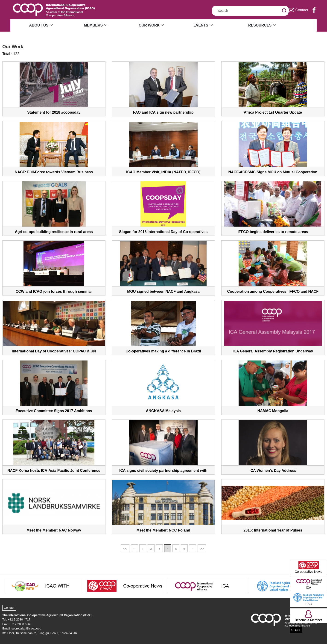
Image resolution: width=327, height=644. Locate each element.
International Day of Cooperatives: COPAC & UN (54, 351)
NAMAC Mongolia (273, 411)
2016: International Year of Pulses (273, 530)
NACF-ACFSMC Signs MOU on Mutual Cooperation (273, 172)
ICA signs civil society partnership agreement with (163, 471)
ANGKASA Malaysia (163, 411)
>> (202, 548)
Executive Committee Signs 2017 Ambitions (54, 411)
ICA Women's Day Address (273, 471)
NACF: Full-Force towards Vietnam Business (54, 172)
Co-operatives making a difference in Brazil (163, 351)
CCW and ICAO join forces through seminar (54, 291)
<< (125, 548)
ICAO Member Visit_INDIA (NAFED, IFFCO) (163, 172)
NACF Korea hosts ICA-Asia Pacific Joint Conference (54, 471)
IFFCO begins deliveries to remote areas (273, 232)
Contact (9, 608)
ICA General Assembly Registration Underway (273, 351)
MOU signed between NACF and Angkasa (163, 291)
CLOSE (296, 630)
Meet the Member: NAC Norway (54, 530)
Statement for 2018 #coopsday (54, 112)
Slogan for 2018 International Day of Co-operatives (163, 232)
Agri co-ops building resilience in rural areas (54, 232)
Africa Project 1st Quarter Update (273, 112)
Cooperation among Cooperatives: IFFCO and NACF (273, 291)
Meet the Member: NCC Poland (163, 530)
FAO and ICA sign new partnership (163, 112)
